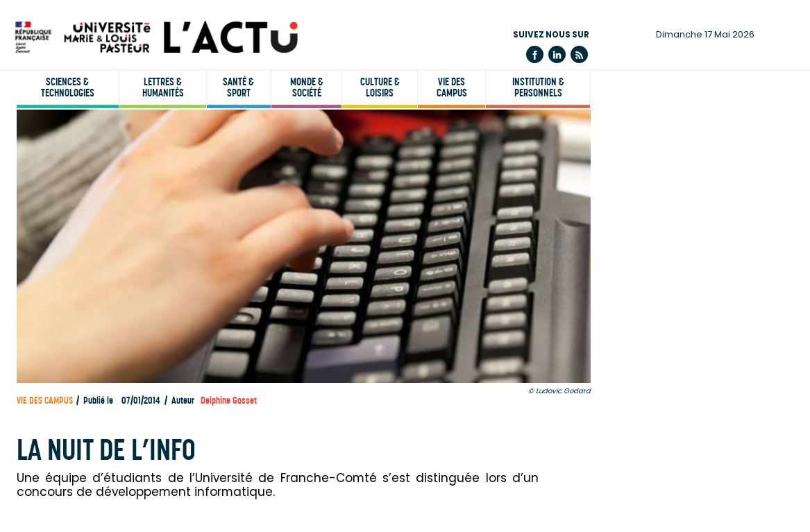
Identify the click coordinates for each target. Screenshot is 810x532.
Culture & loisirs (380, 87)
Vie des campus (452, 87)
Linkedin (557, 54)
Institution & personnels (538, 87)
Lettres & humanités (163, 87)
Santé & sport (238, 87)
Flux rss (579, 54)
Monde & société (307, 87)
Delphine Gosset (229, 401)
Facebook (535, 54)
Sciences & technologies (68, 87)
